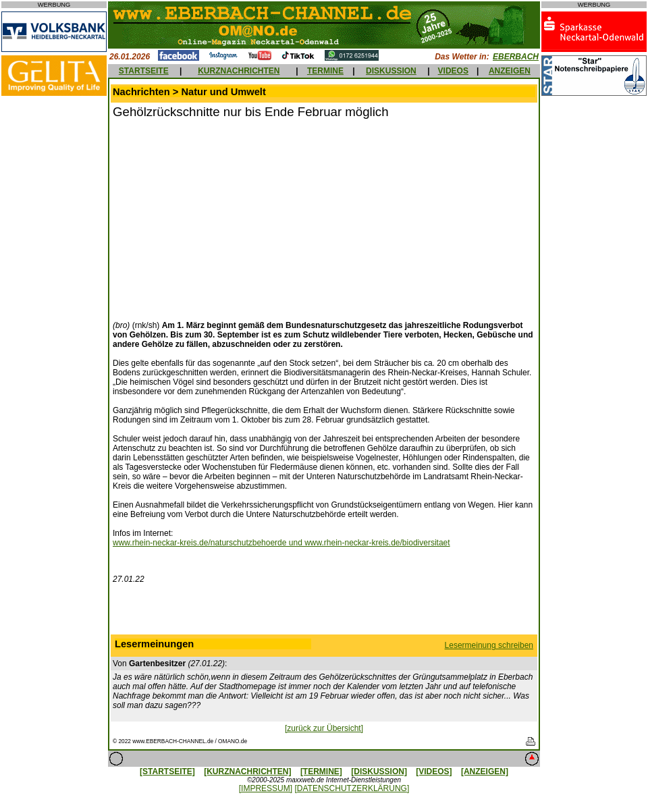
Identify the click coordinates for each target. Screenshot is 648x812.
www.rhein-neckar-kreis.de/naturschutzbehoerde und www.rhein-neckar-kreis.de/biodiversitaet (281, 543)
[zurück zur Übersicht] (324, 728)
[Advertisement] (226, 218)
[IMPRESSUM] (266, 788)
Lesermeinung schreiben (489, 645)
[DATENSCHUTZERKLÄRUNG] (352, 788)
